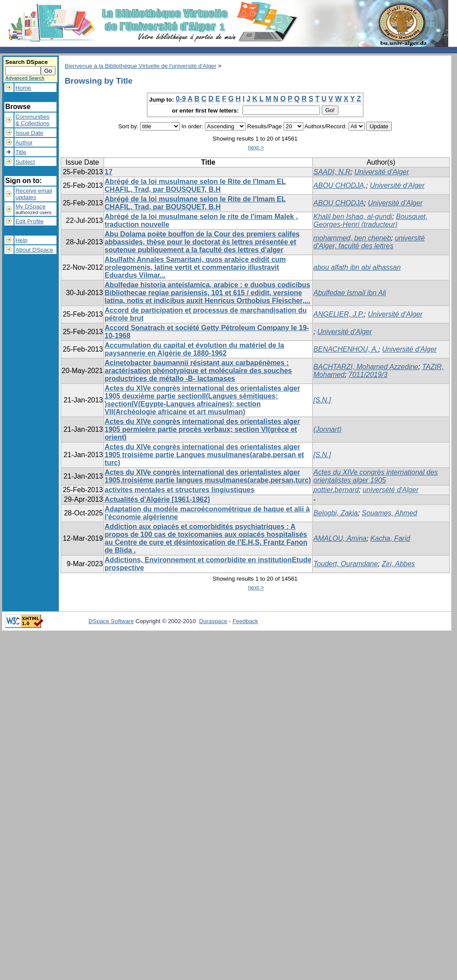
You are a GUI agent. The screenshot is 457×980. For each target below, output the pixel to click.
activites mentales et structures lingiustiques (179, 490)
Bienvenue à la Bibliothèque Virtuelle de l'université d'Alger (141, 66)
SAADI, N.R (332, 172)
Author (24, 143)
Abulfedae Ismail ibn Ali (350, 293)
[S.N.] (322, 400)
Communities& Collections (32, 120)
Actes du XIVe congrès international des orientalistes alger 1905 (376, 476)
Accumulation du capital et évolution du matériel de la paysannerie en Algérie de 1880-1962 (194, 349)
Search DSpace (26, 62)
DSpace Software (111, 621)
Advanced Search (25, 78)
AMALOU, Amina (340, 538)
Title (21, 152)
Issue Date (29, 133)
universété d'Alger (390, 490)
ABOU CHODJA (339, 203)
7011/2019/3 (368, 375)
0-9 (181, 99)
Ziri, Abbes (398, 564)
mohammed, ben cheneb (352, 238)
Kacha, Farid (390, 538)
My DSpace (30, 206)
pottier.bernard (336, 490)
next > (256, 147)
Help (21, 240)
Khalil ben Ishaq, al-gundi (353, 217)
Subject (25, 162)
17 (109, 172)
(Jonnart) (327, 429)
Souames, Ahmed (389, 513)
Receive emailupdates (34, 194)
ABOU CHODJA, (340, 185)
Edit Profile (29, 221)
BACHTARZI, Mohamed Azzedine (366, 367)
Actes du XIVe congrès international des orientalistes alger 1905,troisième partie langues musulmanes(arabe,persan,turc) (208, 476)
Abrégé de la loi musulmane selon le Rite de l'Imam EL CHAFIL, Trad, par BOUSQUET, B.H (195, 185)
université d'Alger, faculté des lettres (369, 242)
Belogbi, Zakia (336, 513)
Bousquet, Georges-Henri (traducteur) (371, 220)
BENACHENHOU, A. (346, 349)
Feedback (245, 621)
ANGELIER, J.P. (339, 314)
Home (23, 88)
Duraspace (213, 621)
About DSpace (34, 250)
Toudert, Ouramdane (346, 564)
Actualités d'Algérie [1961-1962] (157, 499)
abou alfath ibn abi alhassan (357, 267)
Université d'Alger (381, 172)
